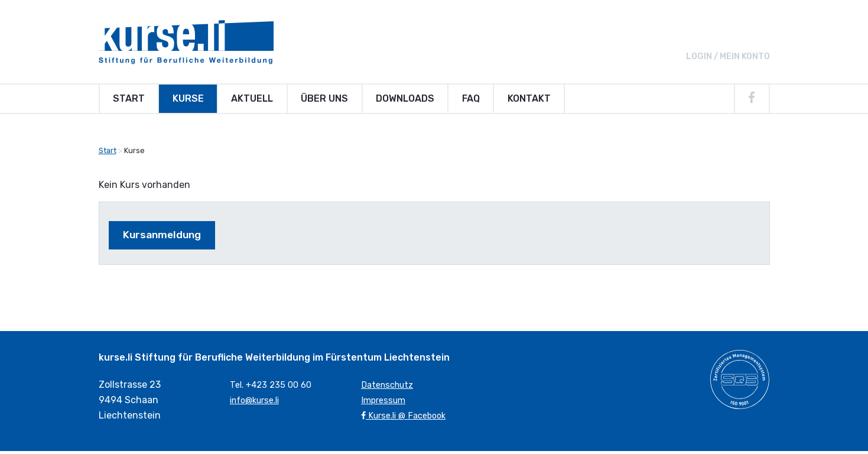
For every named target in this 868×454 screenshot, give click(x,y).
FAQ (471, 98)
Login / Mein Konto (728, 56)
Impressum (385, 403)
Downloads (405, 98)
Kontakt (529, 98)
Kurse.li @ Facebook (408, 418)
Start (129, 98)
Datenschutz (390, 388)
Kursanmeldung (168, 237)
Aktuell (252, 98)
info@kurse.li (259, 403)
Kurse (188, 98)
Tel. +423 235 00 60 (274, 388)
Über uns (324, 98)
